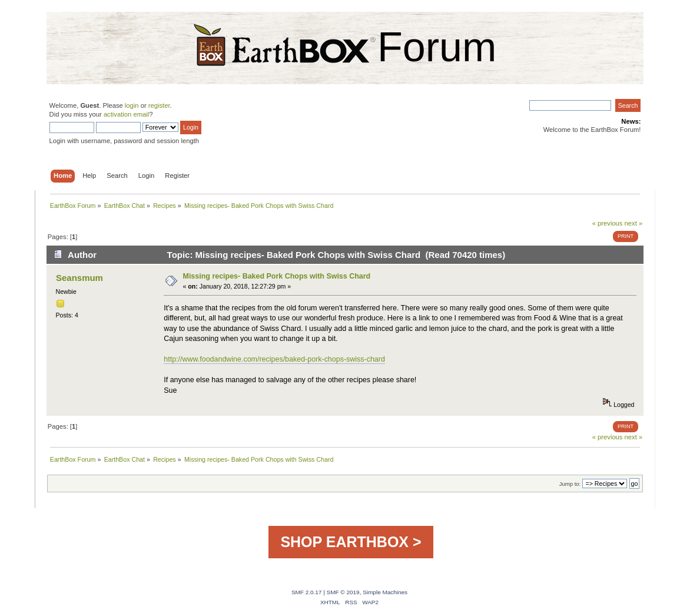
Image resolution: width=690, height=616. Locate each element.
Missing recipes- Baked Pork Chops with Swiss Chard (277, 276)
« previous (608, 223)
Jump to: (570, 484)
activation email (126, 114)
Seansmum (79, 278)
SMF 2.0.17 (307, 592)
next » (634, 223)
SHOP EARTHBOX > (351, 542)
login (132, 105)
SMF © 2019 (343, 592)
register (159, 105)
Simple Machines (385, 592)
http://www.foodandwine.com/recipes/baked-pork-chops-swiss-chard (274, 359)
